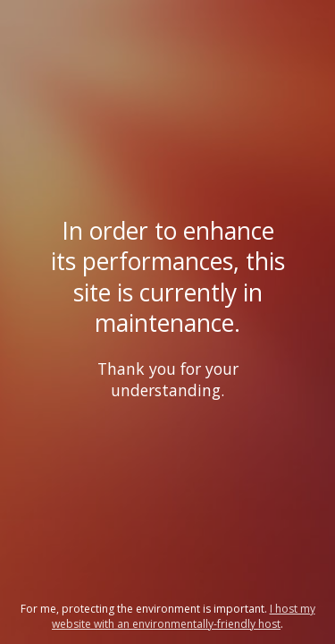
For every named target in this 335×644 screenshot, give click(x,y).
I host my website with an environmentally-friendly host (184, 616)
